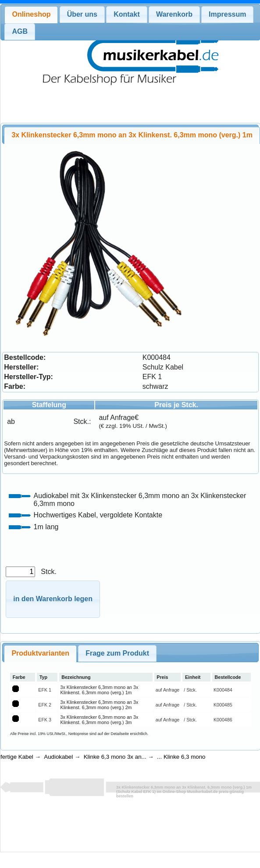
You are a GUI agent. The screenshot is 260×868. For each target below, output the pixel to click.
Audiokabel (58, 757)
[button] (53, 599)
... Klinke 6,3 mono (181, 757)
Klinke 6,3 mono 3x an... (115, 757)
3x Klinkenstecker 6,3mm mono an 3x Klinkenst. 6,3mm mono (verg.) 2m (100, 705)
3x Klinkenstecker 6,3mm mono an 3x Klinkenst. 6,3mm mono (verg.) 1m (100, 690)
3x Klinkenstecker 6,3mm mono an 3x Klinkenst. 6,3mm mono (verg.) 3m (100, 720)
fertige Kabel (17, 757)
